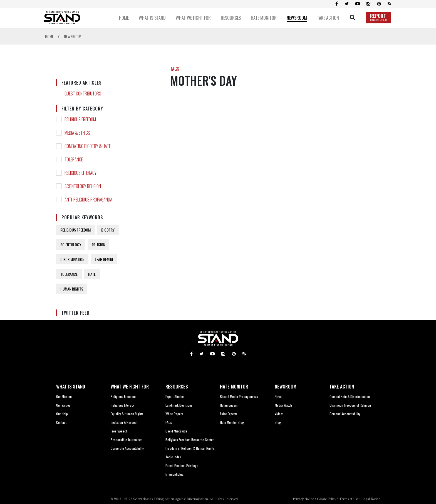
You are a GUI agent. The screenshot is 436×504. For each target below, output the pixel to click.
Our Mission (64, 396)
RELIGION (98, 244)
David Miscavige (176, 431)
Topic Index (173, 457)
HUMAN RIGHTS (72, 289)
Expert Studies (175, 396)
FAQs (169, 422)
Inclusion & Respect (124, 422)
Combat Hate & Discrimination (350, 396)
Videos (279, 414)
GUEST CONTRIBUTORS (83, 94)
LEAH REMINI (104, 259)
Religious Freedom (123, 396)
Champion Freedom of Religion (350, 405)
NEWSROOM (286, 386)
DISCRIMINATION (72, 259)
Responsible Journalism (127, 440)
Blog (278, 422)
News (278, 396)
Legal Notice (371, 499)
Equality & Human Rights (127, 414)
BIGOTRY (108, 230)
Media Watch (283, 405)
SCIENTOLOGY (71, 244)
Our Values (63, 405)
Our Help (62, 414)
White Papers (174, 414)
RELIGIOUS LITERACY (80, 173)
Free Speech (119, 431)
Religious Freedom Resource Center (190, 440)
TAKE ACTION (342, 386)
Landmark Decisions (179, 405)
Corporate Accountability (127, 448)
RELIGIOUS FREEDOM (80, 119)
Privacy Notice (303, 499)
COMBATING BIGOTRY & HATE (88, 146)
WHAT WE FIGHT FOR (130, 386)
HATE (92, 274)
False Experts (229, 414)
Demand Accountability (345, 414)
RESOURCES (177, 386)
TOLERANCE (74, 159)
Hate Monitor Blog (232, 422)
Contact (61, 422)
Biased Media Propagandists (239, 396)
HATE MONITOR (234, 386)
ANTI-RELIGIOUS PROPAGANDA (88, 200)
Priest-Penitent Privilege (182, 465)
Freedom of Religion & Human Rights (190, 448)
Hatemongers (229, 405)
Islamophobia (174, 474)
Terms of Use (349, 499)
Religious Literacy (123, 405)
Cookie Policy (327, 499)
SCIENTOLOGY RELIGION (83, 186)
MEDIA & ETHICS (77, 133)
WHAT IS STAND (71, 386)
